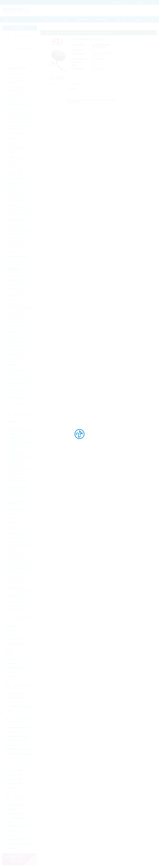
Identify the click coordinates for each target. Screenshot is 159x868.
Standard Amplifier (17, 113)
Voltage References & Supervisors (18, 127)
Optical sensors (15, 280)
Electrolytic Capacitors (18, 487)
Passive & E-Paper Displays (20, 706)
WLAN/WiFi (13, 848)
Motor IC (12, 100)
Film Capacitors (15, 491)
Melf (10, 551)
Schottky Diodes (16, 243)
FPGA (11, 162)
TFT (9, 711)
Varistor (12, 582)
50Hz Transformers (17, 509)
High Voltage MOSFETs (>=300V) (19, 391)
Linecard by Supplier (22, 48)
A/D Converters (15, 74)
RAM (11, 188)
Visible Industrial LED (18, 326)
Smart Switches (15, 109)
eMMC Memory (15, 157)
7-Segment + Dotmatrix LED (21, 309)
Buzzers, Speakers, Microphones (17, 596)
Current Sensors (16, 337)
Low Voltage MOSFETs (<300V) (19, 385)
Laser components (17, 276)
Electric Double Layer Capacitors (18, 482)
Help (152, 19)
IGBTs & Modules (16, 370)
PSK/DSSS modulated (18, 827)
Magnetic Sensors (17, 346)
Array (11, 555)
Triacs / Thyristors (16, 403)
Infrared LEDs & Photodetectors (16, 294)
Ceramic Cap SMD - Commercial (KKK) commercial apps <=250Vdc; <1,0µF (21, 431)
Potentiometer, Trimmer (19, 568)
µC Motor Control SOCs (19, 214)
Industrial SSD (14, 784)
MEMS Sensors (15, 350)
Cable (10, 635)
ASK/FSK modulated (17, 805)
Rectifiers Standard (17, 238)
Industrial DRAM (15, 771)
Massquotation (82, 19)
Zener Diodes (15, 251)
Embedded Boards (16, 732)
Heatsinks (12, 663)
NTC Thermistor (16, 573)
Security (11, 835)
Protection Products (17, 668)
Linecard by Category (23, 36)
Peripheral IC (14, 183)
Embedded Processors (18, 736)
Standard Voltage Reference (21, 118)
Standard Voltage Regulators (21, 122)
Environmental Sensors (19, 342)
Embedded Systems (17, 741)
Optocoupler (14, 300)
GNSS (10, 822)
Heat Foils (12, 659)
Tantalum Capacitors (18, 496)
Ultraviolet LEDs (16, 285)
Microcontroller (15, 170)
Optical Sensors (16, 355)
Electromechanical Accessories (16, 645)
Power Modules (15, 262)
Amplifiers (13, 83)
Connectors (13, 639)
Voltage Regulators (17, 133)
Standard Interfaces (17, 201)
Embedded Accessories (19, 728)
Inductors (13, 522)
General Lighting (16, 289)
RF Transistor (15, 375)
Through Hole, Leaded (18, 560)
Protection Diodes (16, 234)
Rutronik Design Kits (18, 192)
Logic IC (12, 166)
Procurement (48, 19)
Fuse (10, 655)
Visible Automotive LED (19, 322)
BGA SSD (13, 144)
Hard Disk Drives (15, 779)
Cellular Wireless (15, 813)
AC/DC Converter (16, 78)
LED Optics (14, 304)
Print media (121, 19)
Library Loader (90, 100)
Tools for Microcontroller (19, 209)
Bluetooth (12, 809)
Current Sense (15, 534)
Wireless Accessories (18, 840)
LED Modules (15, 313)
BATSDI (11, 626)
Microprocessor (15, 175)
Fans (10, 650)
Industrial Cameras (16, 745)
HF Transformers (16, 518)
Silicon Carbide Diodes (19, 247)
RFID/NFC (12, 831)
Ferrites (12, 514)
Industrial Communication (20, 749)
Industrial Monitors (16, 693)
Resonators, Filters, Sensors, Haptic (17, 607)
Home (6, 19)
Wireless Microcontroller (19, 844)
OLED (10, 702)
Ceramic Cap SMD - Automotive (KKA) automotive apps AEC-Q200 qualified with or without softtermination (21, 459)
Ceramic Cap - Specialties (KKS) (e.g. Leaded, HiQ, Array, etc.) (20, 473)
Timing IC (13, 205)
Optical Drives (14, 788)
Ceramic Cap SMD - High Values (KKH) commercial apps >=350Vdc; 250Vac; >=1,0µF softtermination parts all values (21, 444)
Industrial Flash (15, 775)
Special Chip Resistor (18, 542)
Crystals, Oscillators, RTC (20, 602)
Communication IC (17, 148)
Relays (11, 672)
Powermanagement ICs (19, 104)
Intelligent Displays (16, 698)
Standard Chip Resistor (19, 538)
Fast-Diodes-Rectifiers (18, 229)
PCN (65, 19)
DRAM (11, 153)
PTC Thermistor (16, 577)
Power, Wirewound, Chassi (20, 564)
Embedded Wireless (17, 818)
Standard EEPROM (17, 196)
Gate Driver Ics (15, 91)
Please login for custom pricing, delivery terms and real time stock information (79, 33)
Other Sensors (15, 359)
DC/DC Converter (16, 87)
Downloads (102, 19)
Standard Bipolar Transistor (21, 379)
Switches (12, 676)
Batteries (12, 631)
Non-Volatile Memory (18, 179)
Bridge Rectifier (15, 225)
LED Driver (13, 317)
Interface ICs (14, 96)
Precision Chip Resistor (19, 547)
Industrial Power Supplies (20, 754)
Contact (138, 19)
